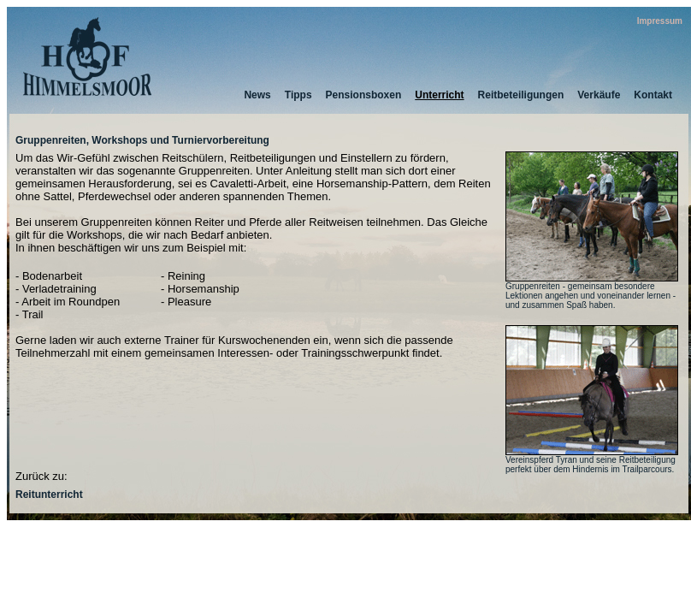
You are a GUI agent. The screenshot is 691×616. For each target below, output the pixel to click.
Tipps (298, 95)
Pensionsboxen (364, 95)
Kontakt (653, 95)
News (257, 95)
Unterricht (439, 95)
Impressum (660, 21)
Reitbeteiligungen (521, 95)
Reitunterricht (49, 495)
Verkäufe (599, 95)
